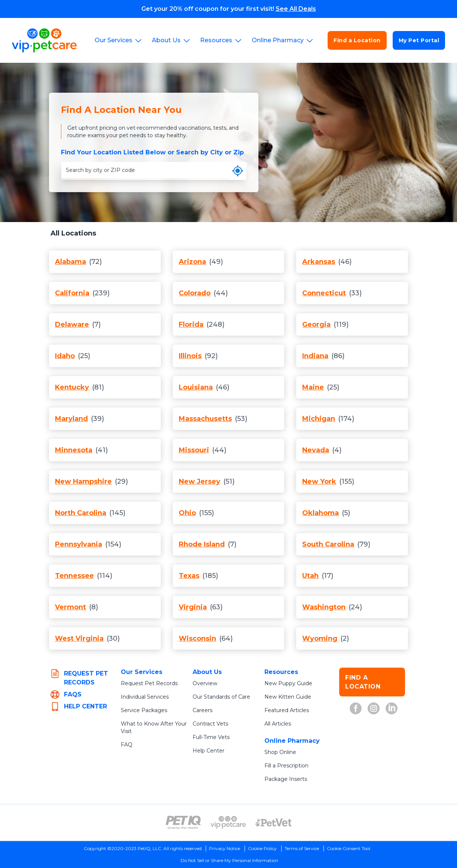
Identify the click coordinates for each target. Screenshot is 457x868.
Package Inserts (286, 779)
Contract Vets (210, 724)
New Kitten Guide (288, 697)
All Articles (278, 724)
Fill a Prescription (286, 766)
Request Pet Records (149, 683)
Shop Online (280, 752)
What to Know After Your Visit (154, 727)
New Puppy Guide (288, 683)
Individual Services (145, 697)
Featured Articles (287, 710)
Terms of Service (302, 848)
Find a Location (357, 40)
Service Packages (144, 710)
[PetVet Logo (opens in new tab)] (273, 822)
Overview (205, 683)
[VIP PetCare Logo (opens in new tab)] (228, 822)
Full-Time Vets (211, 737)
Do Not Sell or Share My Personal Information (229, 860)
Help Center (208, 751)
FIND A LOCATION (363, 682)
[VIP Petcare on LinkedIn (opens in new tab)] (392, 708)
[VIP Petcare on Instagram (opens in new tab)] (374, 708)
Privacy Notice (225, 848)
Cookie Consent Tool (349, 848)
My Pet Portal (419, 40)
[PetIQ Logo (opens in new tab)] (184, 822)
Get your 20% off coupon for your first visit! (229, 9)
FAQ (127, 745)
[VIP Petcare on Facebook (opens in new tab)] (356, 708)
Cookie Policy (262, 848)
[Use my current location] (238, 171)
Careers (203, 710)
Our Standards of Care (221, 697)
